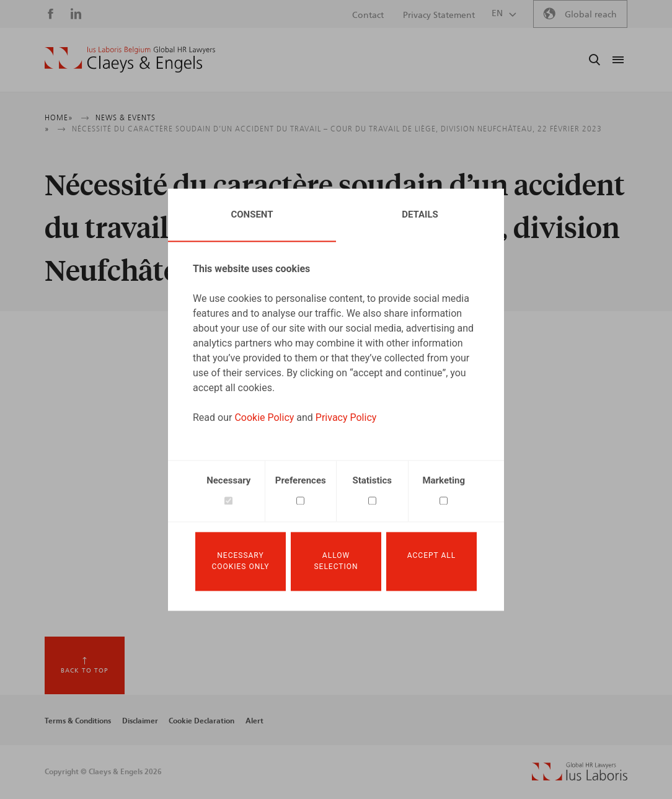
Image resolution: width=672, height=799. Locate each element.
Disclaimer (140, 721)
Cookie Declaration (201, 721)
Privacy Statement (439, 15)
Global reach (591, 15)
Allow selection (336, 562)
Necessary (228, 480)
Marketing (444, 480)
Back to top (85, 671)
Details (420, 214)
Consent (252, 214)
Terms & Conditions (78, 721)
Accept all (431, 556)
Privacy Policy (346, 417)
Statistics (372, 480)
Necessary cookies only (240, 562)
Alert (254, 721)
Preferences (301, 480)
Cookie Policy (264, 417)
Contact (368, 15)
